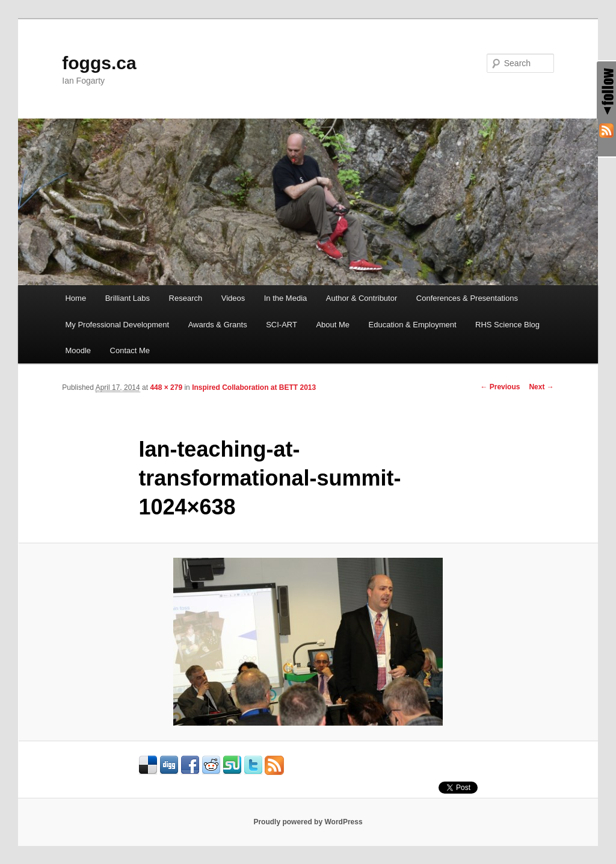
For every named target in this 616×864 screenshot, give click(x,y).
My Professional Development (117, 325)
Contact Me (130, 350)
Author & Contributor (362, 298)
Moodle (78, 350)
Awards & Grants (218, 325)
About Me (333, 325)
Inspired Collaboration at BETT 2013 (254, 387)
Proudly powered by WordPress (308, 822)
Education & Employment (413, 325)
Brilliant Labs (128, 298)
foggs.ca (99, 63)
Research (186, 298)
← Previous (500, 387)
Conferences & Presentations (467, 298)
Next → (541, 387)
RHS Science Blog (507, 325)
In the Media (286, 298)
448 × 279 (166, 387)
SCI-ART (282, 325)
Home (75, 298)
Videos (233, 298)
